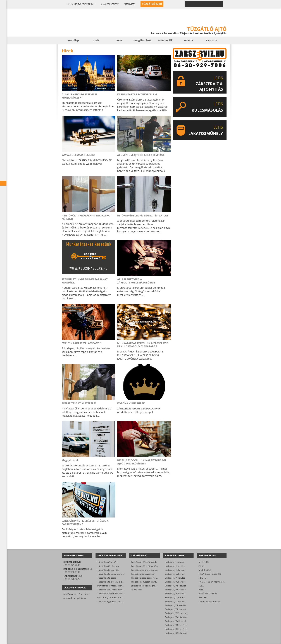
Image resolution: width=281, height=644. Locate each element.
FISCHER (203, 578)
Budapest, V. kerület (175, 578)
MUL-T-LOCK (205, 570)
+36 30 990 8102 (72, 572)
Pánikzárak (136, 590)
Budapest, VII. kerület (175, 586)
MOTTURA (204, 562)
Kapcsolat (212, 40)
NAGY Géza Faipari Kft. (210, 574)
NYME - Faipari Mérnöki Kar (212, 582)
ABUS (201, 566)
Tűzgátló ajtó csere (107, 578)
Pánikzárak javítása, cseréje (111, 586)
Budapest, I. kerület (174, 562)
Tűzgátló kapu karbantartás (111, 590)
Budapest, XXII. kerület (176, 633)
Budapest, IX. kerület (175, 594)
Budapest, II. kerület (175, 566)
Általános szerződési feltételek (79, 594)
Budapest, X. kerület (175, 598)
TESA (201, 586)
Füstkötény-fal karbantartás (111, 598)
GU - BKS (203, 598)
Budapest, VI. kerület (175, 582)
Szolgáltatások (142, 40)
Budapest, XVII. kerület (176, 617)
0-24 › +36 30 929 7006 (206, 4)
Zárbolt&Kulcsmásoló (209, 601)
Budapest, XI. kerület (175, 601)
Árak (119, 40)
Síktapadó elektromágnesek (145, 586)
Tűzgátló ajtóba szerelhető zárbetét (149, 578)
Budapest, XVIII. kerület (176, 621)
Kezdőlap (73, 40)
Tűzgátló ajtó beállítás (108, 570)
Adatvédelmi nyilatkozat (75, 598)
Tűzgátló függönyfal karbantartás (114, 601)
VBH (201, 590)
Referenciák (165, 40)
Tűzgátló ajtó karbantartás (110, 574)
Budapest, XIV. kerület (176, 613)
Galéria (189, 40)
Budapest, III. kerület (175, 570)
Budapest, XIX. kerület (176, 625)
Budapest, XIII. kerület (176, 609)
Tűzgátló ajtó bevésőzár (143, 574)
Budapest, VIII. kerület (176, 590)
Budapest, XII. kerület (175, 605)
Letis (96, 40)
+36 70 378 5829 (72, 579)
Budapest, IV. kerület (175, 574)
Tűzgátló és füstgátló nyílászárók (147, 562)
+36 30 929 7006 (72, 565)
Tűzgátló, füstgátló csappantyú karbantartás (119, 594)
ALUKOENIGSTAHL (208, 594)
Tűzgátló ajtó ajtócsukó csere (112, 582)
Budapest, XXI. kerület (176, 629)
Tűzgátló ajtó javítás (107, 562)
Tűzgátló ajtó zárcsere (108, 566)
